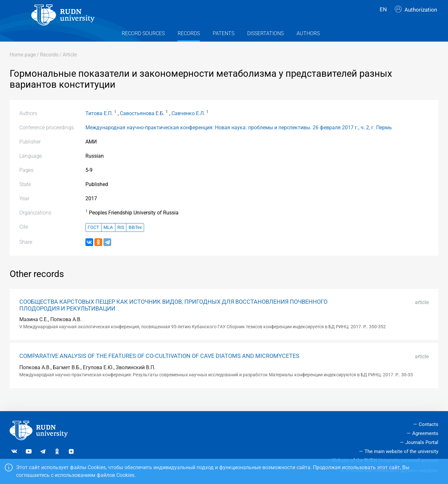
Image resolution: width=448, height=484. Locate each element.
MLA (108, 237)
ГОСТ (93, 237)
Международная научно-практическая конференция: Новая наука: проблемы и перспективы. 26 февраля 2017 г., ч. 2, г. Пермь (239, 138)
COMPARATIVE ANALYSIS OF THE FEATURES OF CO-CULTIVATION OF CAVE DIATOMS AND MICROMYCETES (159, 366)
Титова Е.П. (99, 123)
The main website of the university (401, 451)
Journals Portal (422, 442)
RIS (121, 237)
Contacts (429, 424)
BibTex (135, 237)
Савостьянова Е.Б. (142, 123)
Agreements (425, 433)
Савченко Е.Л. (188, 123)
